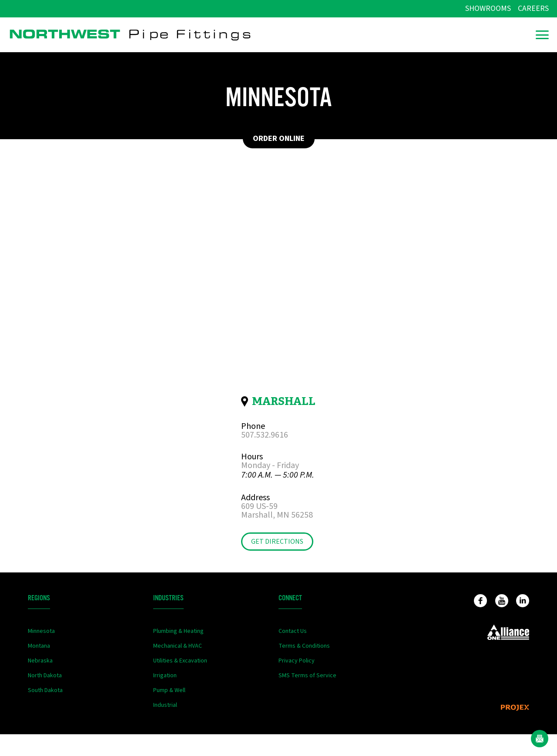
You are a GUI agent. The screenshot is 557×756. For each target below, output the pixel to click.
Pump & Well (169, 690)
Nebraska (40, 661)
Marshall (284, 401)
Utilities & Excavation (180, 661)
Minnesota (41, 631)
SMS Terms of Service (307, 676)
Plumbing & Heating (178, 631)
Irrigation (165, 676)
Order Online (279, 139)
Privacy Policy (297, 661)
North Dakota (45, 676)
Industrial (165, 705)
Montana (39, 646)
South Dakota (45, 690)
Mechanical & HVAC (178, 646)
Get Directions (277, 542)
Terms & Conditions (304, 646)
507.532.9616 (265, 435)
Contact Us (293, 631)
